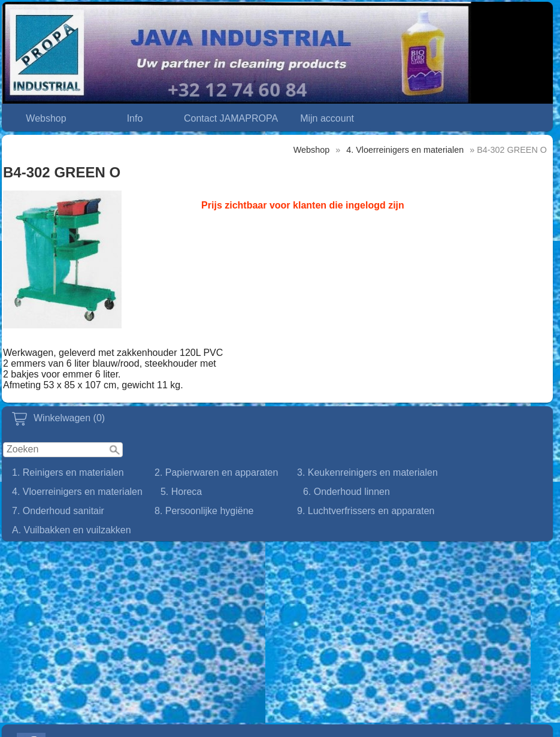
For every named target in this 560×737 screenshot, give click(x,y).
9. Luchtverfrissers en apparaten (366, 511)
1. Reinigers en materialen (68, 472)
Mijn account (327, 118)
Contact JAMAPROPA (231, 118)
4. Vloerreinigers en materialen (77, 492)
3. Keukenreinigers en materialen (367, 472)
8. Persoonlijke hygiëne (204, 511)
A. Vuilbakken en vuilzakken (72, 530)
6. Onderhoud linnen (346, 492)
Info (135, 118)
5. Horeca (181, 492)
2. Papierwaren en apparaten (216, 472)
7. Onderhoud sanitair (58, 511)
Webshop (46, 118)
